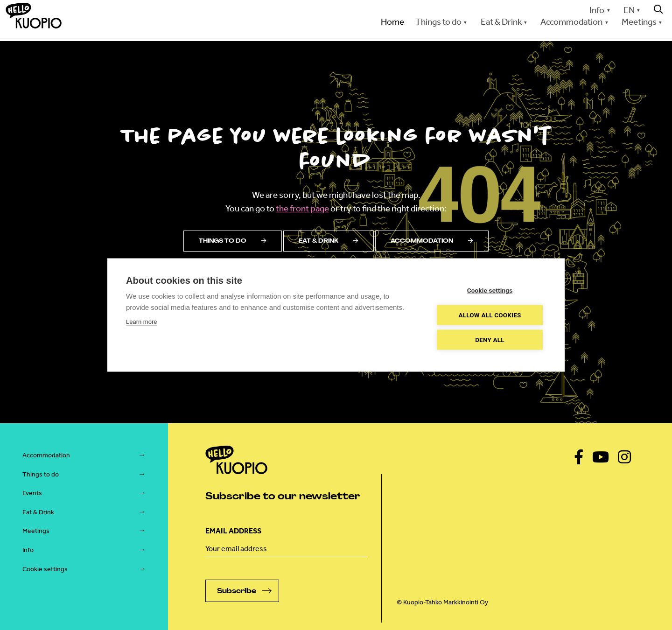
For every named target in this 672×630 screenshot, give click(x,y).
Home (392, 22)
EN (629, 10)
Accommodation (571, 22)
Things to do (438, 22)
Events (32, 493)
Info (597, 10)
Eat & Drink (501, 22)
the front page (302, 208)
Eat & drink (329, 241)
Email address (233, 531)
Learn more (141, 322)
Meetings (639, 22)
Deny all (490, 340)
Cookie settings (45, 569)
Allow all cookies (490, 315)
